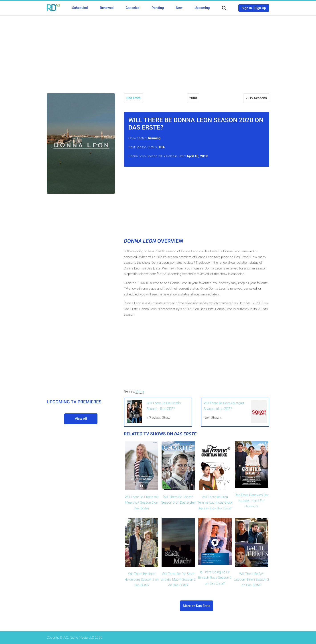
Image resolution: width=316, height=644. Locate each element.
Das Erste (134, 98)
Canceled (132, 8)
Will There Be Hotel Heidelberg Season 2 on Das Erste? (142, 579)
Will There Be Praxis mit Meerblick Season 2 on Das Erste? (142, 503)
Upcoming (202, 8)
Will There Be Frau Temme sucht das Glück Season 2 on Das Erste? (215, 503)
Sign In (247, 8)
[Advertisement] (158, 51)
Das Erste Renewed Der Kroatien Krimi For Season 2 (252, 501)
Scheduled (80, 8)
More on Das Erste (197, 606)
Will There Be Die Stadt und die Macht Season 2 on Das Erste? (178, 579)
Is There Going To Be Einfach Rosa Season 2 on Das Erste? (215, 578)
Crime (140, 391)
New (179, 8)
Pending (158, 8)
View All (81, 419)
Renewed (107, 8)
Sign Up (260, 8)
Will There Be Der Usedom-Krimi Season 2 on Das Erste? (251, 579)
